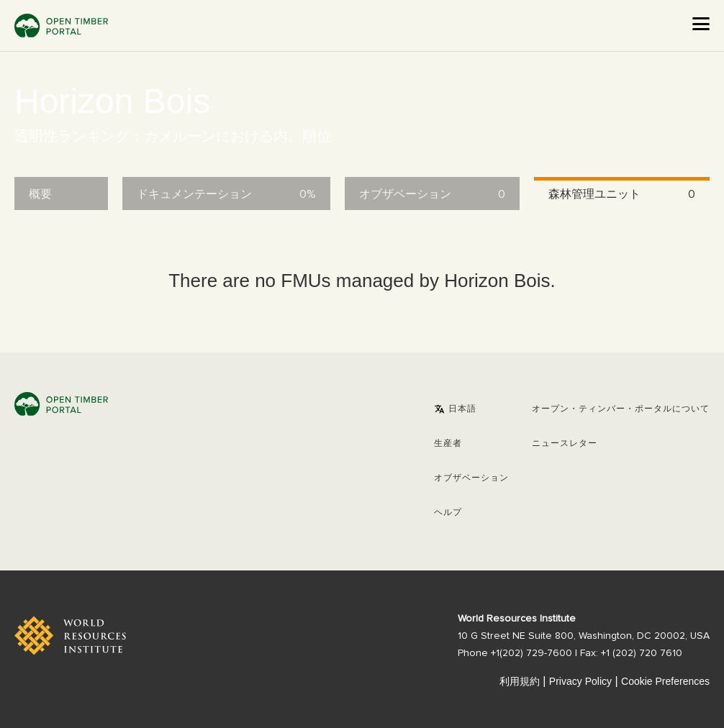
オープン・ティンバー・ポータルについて (621, 409)
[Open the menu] (701, 24)
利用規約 (520, 681)
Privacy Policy (580, 681)
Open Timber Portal (61, 26)
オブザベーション (471, 478)
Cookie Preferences (665, 681)
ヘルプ (448, 513)
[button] (455, 409)
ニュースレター (565, 444)
